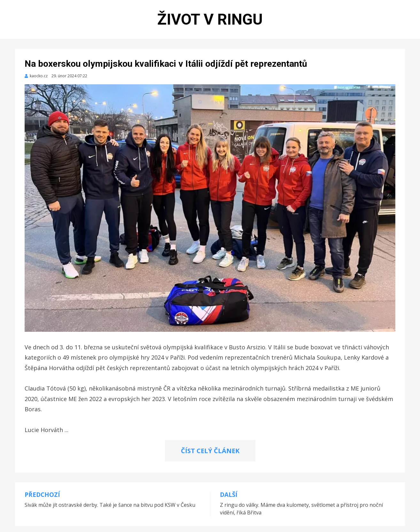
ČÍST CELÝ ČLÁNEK (210, 451)
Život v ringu (210, 19)
